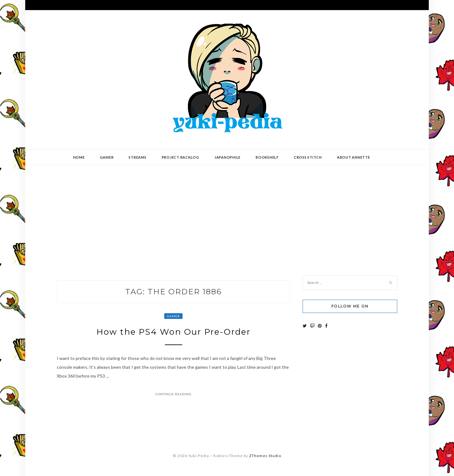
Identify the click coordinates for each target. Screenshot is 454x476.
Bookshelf (267, 157)
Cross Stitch (308, 157)
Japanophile (227, 157)
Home (79, 157)
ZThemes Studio (265, 456)
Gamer (107, 157)
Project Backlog (180, 157)
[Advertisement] (227, 215)
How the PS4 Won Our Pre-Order (174, 332)
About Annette (354, 157)
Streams (137, 157)
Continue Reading (173, 394)
